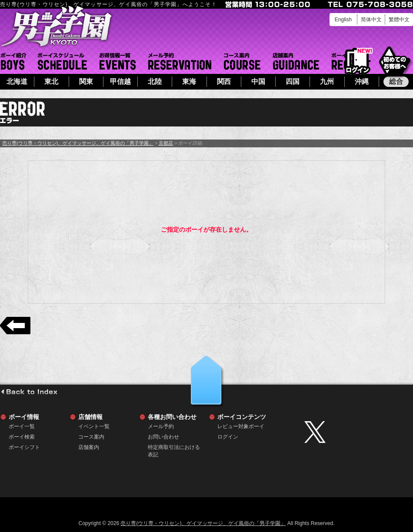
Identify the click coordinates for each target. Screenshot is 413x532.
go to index (29, 392)
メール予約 (180, 61)
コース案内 (242, 61)
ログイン (358, 62)
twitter (356, 432)
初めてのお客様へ (395, 61)
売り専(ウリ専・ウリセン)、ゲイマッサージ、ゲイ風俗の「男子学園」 (78, 143)
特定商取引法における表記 (174, 447)
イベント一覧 (118, 61)
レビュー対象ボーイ (241, 426)
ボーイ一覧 (22, 426)
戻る (15, 326)
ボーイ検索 (22, 437)
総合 (396, 81)
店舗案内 (296, 61)
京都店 (166, 143)
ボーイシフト (62, 61)
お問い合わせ (163, 437)
